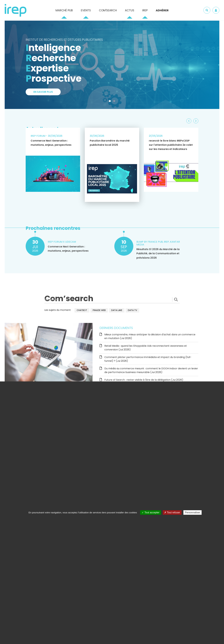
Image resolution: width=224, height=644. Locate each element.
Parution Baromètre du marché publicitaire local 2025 (110, 143)
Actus (130, 10)
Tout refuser (172, 512)
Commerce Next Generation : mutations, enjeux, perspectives (51, 143)
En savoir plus (43, 93)
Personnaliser (193, 512)
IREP (145, 10)
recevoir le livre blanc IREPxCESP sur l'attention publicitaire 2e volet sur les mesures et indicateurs (171, 145)
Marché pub (64, 10)
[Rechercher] (112, 299)
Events (86, 10)
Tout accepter (150, 512)
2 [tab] (115, 102)
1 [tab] (110, 102)
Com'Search (108, 10)
